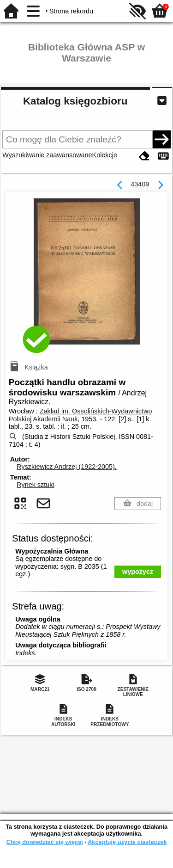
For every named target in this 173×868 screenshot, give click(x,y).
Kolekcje (105, 155)
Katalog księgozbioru (75, 101)
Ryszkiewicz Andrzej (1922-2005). (67, 467)
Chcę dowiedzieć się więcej (44, 842)
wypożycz (138, 572)
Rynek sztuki (36, 485)
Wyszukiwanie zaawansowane (47, 155)
